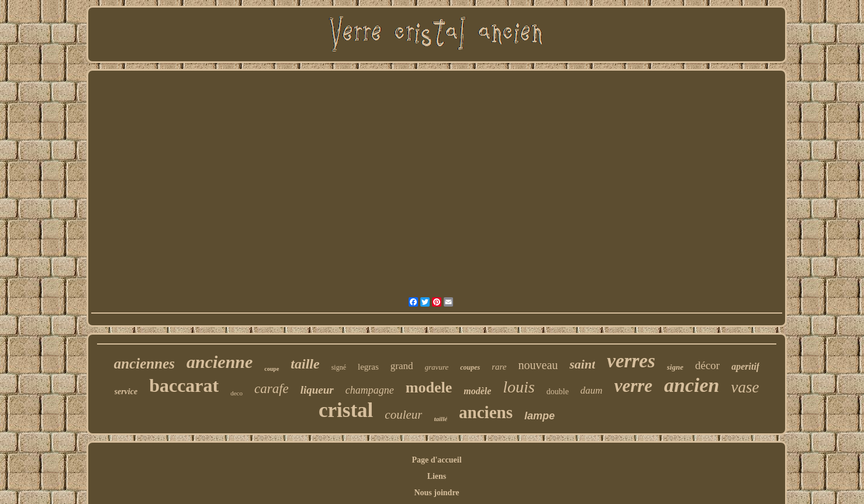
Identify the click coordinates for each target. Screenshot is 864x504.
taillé (440, 419)
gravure (437, 367)
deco (236, 393)
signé (339, 367)
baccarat (184, 385)
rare (499, 367)
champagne (370, 390)
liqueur (317, 390)
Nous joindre (436, 493)
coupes (470, 367)
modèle (477, 391)
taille (305, 364)
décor (707, 365)
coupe (272, 369)
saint (582, 364)
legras (368, 367)
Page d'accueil (436, 460)
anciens (486, 412)
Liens (437, 476)
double (558, 392)
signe (675, 367)
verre (633, 386)
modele (429, 387)
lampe (540, 416)
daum (592, 390)
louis (519, 387)
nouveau (538, 365)
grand (402, 366)
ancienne (220, 362)
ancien (692, 385)
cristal (346, 410)
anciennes (144, 364)
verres (631, 361)
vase (745, 387)
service (126, 392)
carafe (272, 389)
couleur (403, 415)
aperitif (745, 366)
